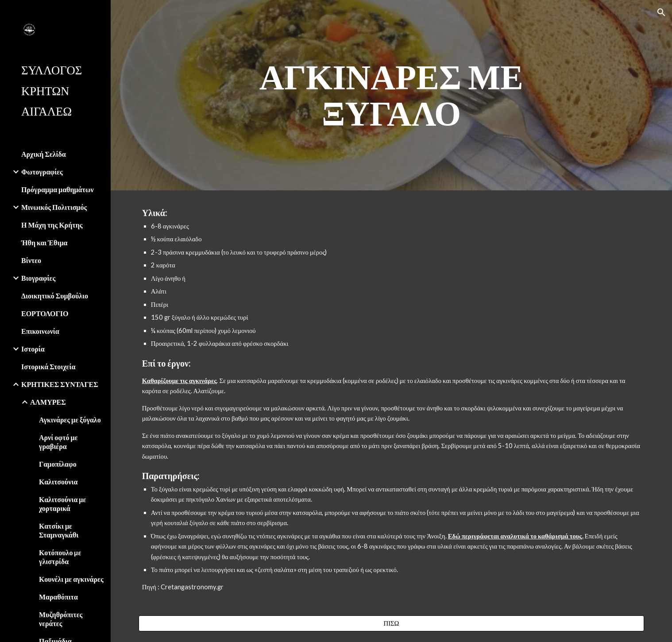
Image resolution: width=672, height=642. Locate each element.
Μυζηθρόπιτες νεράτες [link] (61, 619)
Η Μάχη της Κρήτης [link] (52, 225)
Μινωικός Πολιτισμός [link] (54, 207)
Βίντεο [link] (31, 260)
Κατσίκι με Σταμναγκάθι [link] (59, 530)
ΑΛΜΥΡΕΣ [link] (48, 402)
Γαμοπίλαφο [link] (58, 464)
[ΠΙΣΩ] (392, 623)
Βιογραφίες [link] (38, 278)
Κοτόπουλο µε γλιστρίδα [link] (60, 557)
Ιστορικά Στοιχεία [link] (48, 366)
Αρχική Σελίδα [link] (44, 154)
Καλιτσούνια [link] (58, 481)
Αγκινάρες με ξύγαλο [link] (70, 420)
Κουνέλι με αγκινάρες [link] (71, 579)
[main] (391, 95)
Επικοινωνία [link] (40, 331)
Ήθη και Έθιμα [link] (44, 242)
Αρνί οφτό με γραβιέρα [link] (58, 442)
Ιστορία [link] (33, 349)
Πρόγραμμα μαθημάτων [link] (58, 189)
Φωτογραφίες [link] (42, 172)
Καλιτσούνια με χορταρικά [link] (62, 504)
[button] (661, 12)
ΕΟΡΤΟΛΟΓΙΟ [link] (45, 313)
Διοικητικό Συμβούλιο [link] (55, 296)
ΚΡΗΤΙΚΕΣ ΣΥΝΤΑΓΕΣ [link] (60, 384)
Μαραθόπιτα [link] (58, 597)
